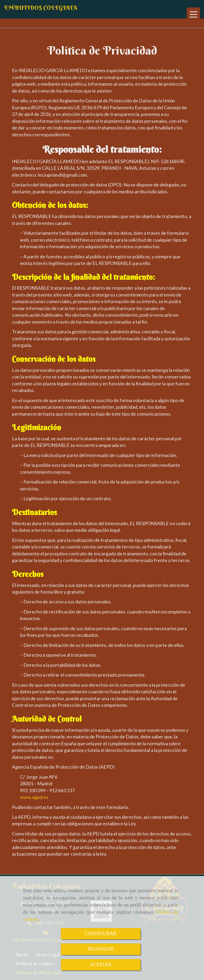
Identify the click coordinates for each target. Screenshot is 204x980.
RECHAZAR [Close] (101, 949)
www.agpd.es (34, 797)
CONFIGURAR (101, 934)
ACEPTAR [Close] (101, 965)
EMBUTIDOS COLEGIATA (41, 8)
